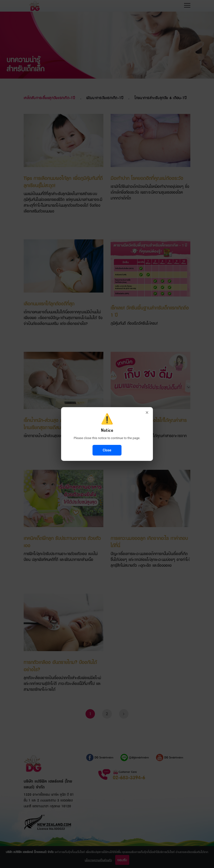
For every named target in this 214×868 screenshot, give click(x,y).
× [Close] (147, 412)
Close (107, 450)
